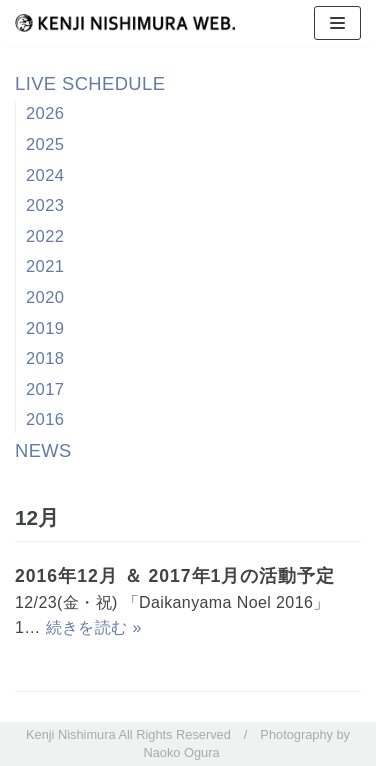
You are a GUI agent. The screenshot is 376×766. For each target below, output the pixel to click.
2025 (45, 144)
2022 (45, 236)
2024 (45, 175)
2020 (45, 297)
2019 (45, 328)
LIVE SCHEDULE (90, 83)
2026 (45, 113)
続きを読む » (94, 627)
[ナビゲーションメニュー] (337, 23)
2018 (45, 358)
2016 (45, 419)
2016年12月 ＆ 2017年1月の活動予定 (175, 576)
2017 (45, 389)
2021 (45, 266)
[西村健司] (125, 23)
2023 (45, 205)
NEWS (43, 450)
